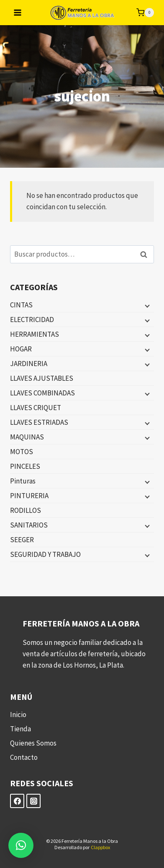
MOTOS (22, 452)
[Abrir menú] (18, 12)
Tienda (20, 729)
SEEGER (22, 540)
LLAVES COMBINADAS (42, 393)
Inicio (18, 715)
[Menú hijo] (146, 305)
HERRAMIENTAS (35, 334)
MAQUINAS (27, 437)
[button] (21, 845)
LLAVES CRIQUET (36, 408)
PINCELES (25, 466)
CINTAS (21, 305)
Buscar (146, 254)
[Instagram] (33, 801)
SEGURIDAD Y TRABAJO (45, 554)
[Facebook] (17, 801)
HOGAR (21, 349)
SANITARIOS (29, 525)
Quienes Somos (33, 743)
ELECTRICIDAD (32, 320)
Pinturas (23, 481)
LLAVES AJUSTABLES (42, 378)
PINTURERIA (29, 496)
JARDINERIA (29, 364)
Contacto (24, 757)
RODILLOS (26, 510)
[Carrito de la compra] (145, 13)
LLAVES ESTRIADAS (39, 422)
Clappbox (100, 847)
